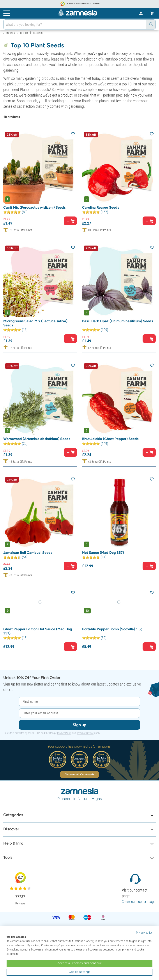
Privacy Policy (64, 733)
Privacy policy (144, 933)
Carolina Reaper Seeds (101, 207)
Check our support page (139, 902)
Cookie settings (80, 972)
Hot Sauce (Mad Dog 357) (103, 553)
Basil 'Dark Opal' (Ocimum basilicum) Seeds (117, 321)
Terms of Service (85, 733)
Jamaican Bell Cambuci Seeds (28, 553)
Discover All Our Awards (79, 774)
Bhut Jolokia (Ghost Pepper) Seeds (110, 439)
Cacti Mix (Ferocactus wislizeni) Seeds (34, 207)
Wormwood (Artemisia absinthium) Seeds (37, 439)
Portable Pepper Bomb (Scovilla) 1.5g (112, 629)
